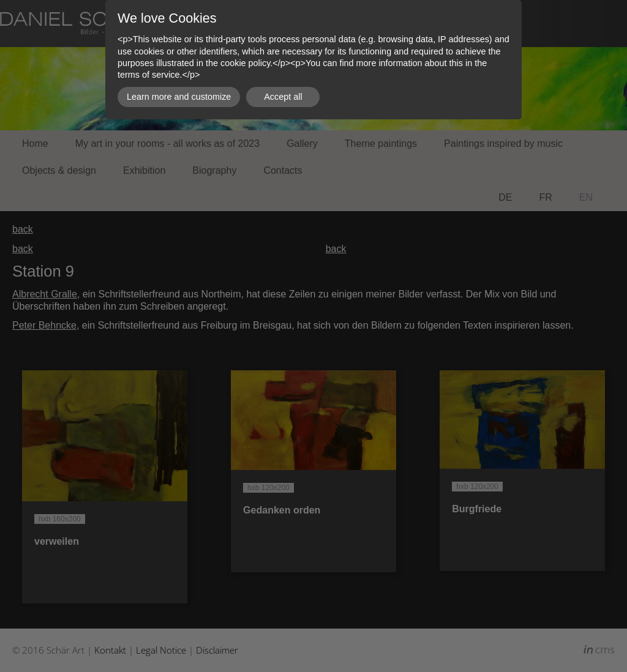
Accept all (283, 97)
